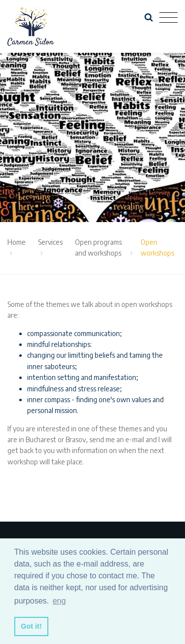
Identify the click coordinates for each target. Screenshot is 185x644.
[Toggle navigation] (168, 18)
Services (50, 242)
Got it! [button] (31, 626)
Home (17, 242)
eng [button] (59, 601)
